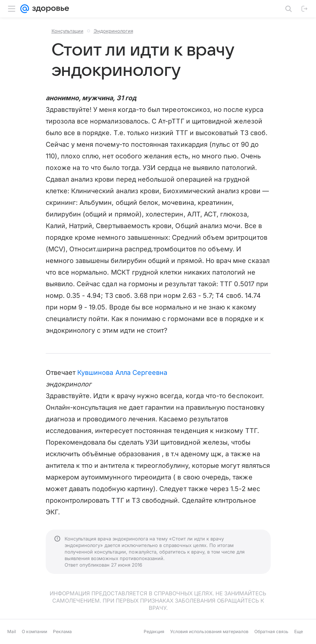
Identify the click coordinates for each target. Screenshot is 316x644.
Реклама (62, 631)
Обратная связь (271, 631)
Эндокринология (113, 31)
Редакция (154, 631)
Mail (12, 631)
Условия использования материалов (209, 631)
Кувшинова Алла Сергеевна (122, 372)
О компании (34, 631)
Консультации (67, 31)
